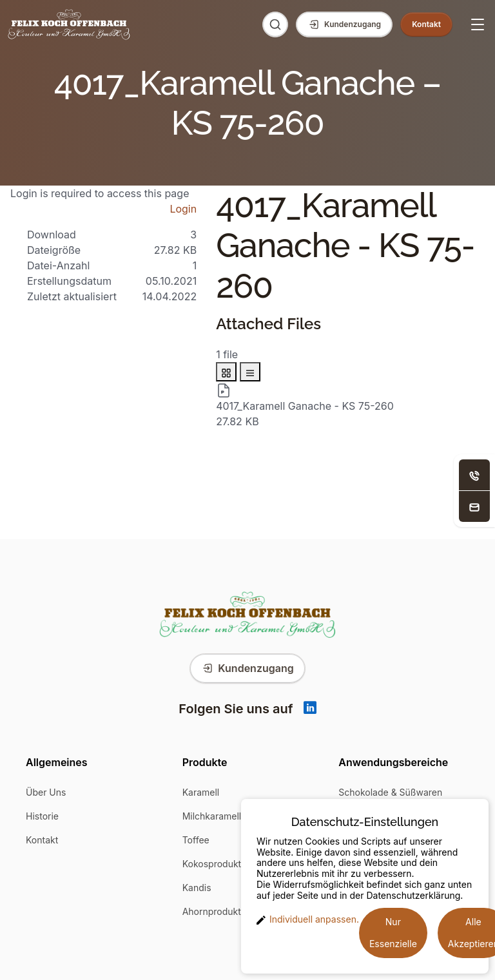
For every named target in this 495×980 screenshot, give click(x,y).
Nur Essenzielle (393, 933)
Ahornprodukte (214, 911)
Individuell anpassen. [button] (308, 919)
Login (183, 209)
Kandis (197, 888)
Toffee (196, 840)
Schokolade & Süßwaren (390, 792)
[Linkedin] (310, 709)
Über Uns (46, 792)
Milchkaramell (212, 816)
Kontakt (42, 840)
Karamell (201, 792)
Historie (42, 816)
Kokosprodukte (215, 864)
